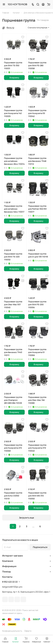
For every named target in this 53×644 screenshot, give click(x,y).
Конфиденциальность (12, 631)
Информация (9, 566)
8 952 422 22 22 (10, 582)
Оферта (28, 631)
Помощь (7, 572)
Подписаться (40, 547)
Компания (8, 561)
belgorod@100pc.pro (12, 587)
